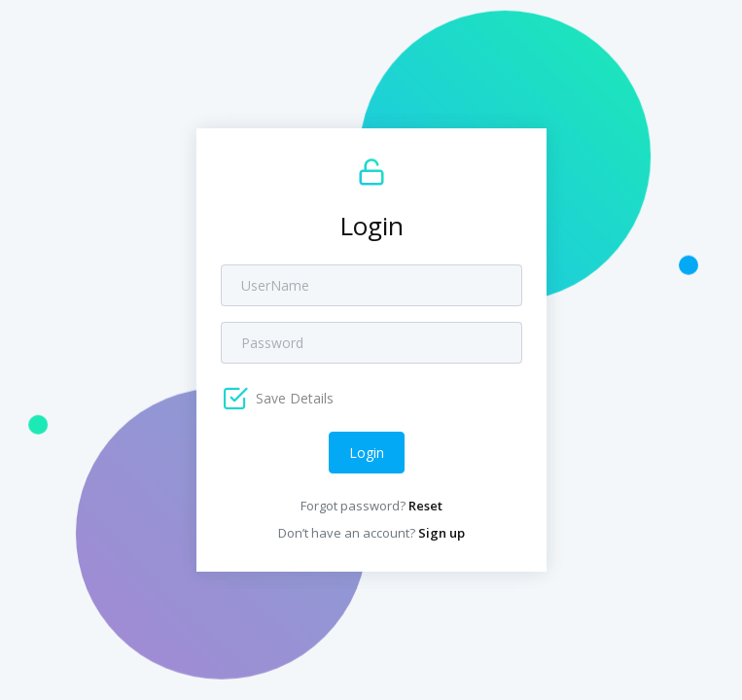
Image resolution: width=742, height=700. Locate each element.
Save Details (293, 398)
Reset (425, 506)
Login (367, 453)
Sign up (442, 533)
